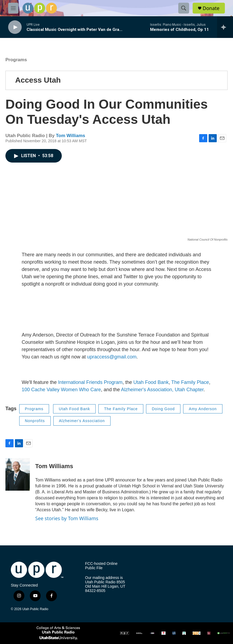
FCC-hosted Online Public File (101, 566)
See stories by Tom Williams (67, 518)
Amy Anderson (203, 409)
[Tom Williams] (18, 474)
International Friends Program (90, 382)
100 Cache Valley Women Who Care (61, 390)
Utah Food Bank (151, 382)
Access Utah (38, 80)
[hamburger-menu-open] (13, 8)
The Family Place (190, 382)
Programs (16, 60)
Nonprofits (35, 421)
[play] (15, 27)
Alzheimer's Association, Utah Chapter (162, 390)
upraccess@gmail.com (112, 357)
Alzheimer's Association (82, 421)
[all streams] (225, 27)
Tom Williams (70, 136)
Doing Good (163, 409)
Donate (211, 8)
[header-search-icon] (184, 8)
